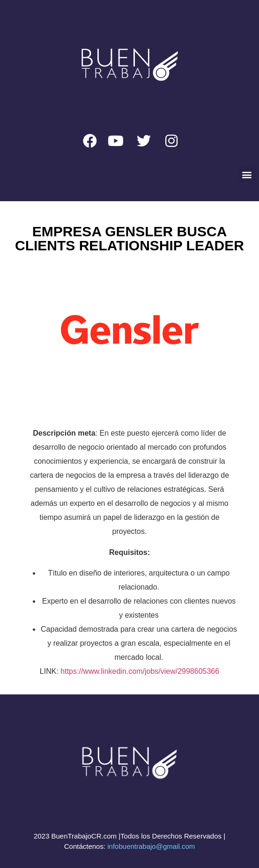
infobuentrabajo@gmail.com (151, 846)
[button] (247, 174)
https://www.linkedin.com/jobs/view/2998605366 (140, 671)
